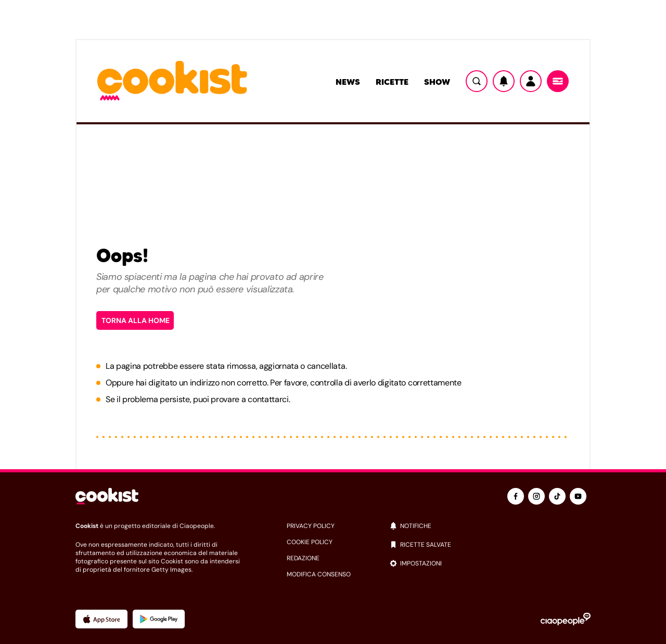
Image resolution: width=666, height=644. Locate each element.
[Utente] (531, 81)
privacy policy (311, 526)
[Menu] (558, 81)
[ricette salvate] (490, 545)
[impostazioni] (490, 563)
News (348, 82)
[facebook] (516, 496)
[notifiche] (490, 526)
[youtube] (578, 496)
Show (437, 82)
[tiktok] (557, 496)
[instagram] (536, 496)
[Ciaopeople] (566, 619)
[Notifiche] (504, 81)
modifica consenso (319, 574)
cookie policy (310, 542)
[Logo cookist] (172, 81)
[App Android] (159, 619)
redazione (303, 558)
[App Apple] (101, 619)
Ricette (392, 82)
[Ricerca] (477, 81)
